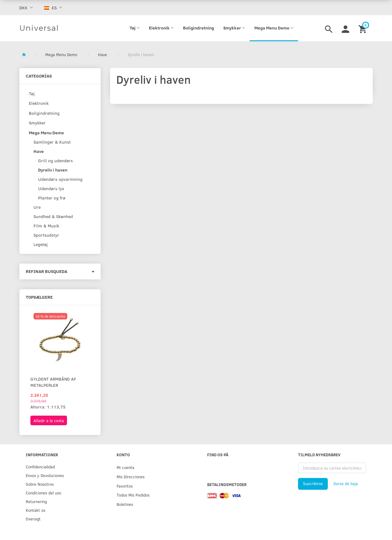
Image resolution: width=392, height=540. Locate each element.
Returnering (36, 501)
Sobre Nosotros (40, 484)
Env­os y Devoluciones (45, 475)
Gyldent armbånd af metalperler (53, 382)
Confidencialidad (40, 467)
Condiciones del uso (43, 493)
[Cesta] (363, 28)
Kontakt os (36, 510)
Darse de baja (346, 484)
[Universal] (39, 28)
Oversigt (33, 519)
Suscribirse (313, 484)
